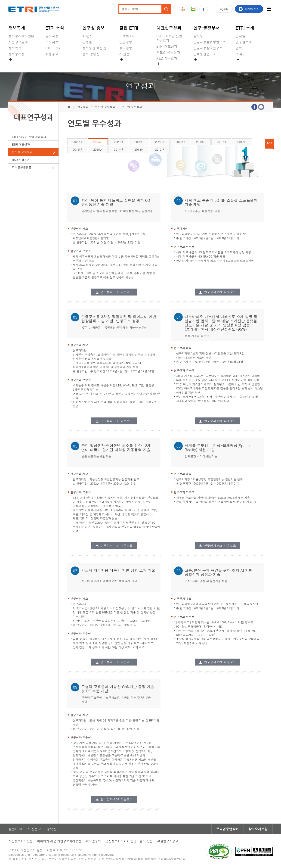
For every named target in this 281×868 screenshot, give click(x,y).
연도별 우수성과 (168, 52)
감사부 (198, 36)
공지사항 (52, 36)
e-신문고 (126, 54)
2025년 (77, 142)
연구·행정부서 (207, 28)
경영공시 (15, 65)
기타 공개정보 (246, 65)
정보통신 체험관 (94, 48)
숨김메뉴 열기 (11, 59)
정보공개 (17, 28)
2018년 (221, 142)
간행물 (87, 42)
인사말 (241, 36)
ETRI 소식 (55, 28)
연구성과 (83, 107)
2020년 (180, 142)
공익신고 (126, 65)
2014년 (118, 149)
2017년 (242, 142)
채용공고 (52, 54)
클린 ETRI (129, 28)
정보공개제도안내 (21, 36)
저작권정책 (93, 841)
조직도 (241, 54)
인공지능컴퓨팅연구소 (210, 42)
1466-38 (76, 850)
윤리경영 (126, 48)
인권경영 (126, 42)
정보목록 (15, 48)
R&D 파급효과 (167, 58)
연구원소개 (244, 42)
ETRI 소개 (245, 28)
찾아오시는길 (258, 829)
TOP (270, 143)
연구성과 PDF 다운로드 (117, 292)
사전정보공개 (18, 42)
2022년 (139, 142)
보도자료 (52, 42)
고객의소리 (127, 36)
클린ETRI (15, 829)
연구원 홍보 (93, 28)
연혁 (239, 48)
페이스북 (204, 9)
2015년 (98, 149)
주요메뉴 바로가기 (0, 0)
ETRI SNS (52, 48)
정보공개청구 (18, 54)
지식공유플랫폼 (168, 69)
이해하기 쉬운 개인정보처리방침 (59, 841)
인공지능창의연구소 (208, 48)
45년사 (87, 36)
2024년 (98, 142)
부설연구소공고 (168, 841)
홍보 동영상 (91, 54)
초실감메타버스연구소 (210, 65)
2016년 (77, 149)
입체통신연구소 (205, 54)
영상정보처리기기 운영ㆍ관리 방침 (129, 841)
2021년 (160, 142)
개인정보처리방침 (20, 841)
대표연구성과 (169, 28)
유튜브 (183, 9)
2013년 (139, 149)
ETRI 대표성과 (167, 46)
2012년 (160, 149)
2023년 (118, 142)
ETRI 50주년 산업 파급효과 (169, 38)
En (223, 9)
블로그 (193, 9)
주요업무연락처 (228, 829)
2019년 (201, 142)
